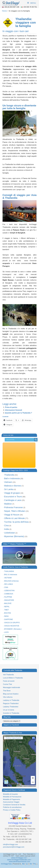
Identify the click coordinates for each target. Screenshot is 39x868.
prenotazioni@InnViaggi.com (14, 847)
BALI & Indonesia (11, 575)
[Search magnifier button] (36, 440)
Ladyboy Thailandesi (11, 707)
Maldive (8, 504)
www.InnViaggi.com (19, 858)
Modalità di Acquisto (10, 794)
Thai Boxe (7, 691)
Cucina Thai (7, 684)
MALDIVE (8, 603)
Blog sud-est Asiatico (11, 694)
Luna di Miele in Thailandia (13, 678)
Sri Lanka (9, 489)
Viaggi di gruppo (12, 493)
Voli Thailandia (8, 675)
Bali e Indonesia (12, 478)
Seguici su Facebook (11, 725)
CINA (6, 587)
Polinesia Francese (13, 507)
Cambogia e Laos (13, 500)
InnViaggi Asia (6, 864)
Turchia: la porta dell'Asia (16, 522)
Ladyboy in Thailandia (11, 700)
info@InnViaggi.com (10, 844)
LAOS (6, 632)
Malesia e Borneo (13, 486)
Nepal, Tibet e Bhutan (15, 511)
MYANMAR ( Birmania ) (13, 629)
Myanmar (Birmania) (14, 536)
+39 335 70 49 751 (30, 7)
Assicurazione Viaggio (11, 802)
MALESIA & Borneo (11, 581)
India (7, 529)
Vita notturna (8, 697)
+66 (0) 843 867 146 (12, 7)
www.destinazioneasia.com (19, 862)
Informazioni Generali (14, 410)
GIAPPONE (9, 619)
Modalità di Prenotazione (12, 797)
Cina (6, 525)
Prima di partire (11, 407)
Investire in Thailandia (11, 713)
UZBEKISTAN (9, 591)
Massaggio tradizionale (12, 687)
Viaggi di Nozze (12, 515)
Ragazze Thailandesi (11, 703)
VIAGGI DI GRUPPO (12, 623)
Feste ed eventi (9, 681)
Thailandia (9, 475)
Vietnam (8, 482)
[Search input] (20, 440)
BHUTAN (8, 613)
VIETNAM (8, 578)
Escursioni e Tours (13, 496)
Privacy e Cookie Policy (12, 810)
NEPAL (7, 607)
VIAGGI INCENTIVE (12, 626)
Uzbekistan (10, 533)
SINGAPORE (9, 600)
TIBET (6, 610)
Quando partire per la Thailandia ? (19, 413)
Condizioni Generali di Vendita (14, 805)
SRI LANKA (9, 584)
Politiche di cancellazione (12, 807)
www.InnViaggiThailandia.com (19, 860)
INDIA (6, 616)
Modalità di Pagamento (12, 799)
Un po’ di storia (9, 710)
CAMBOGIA (9, 594)
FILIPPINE (8, 597)
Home (4, 11)
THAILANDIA (9, 571)
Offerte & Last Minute (14, 518)
